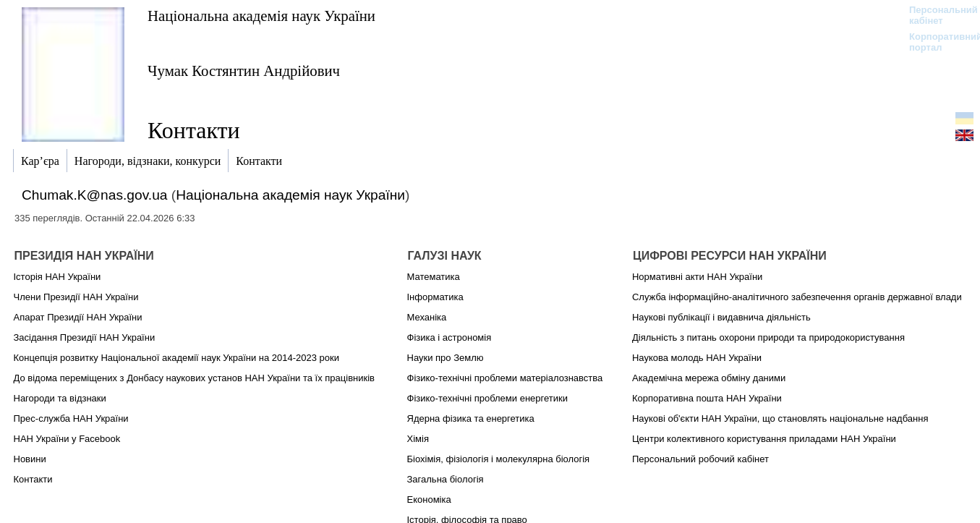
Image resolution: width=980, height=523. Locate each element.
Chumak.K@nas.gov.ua (95, 195)
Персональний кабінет (936, 15)
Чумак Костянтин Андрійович (244, 71)
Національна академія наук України (261, 16)
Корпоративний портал (936, 42)
